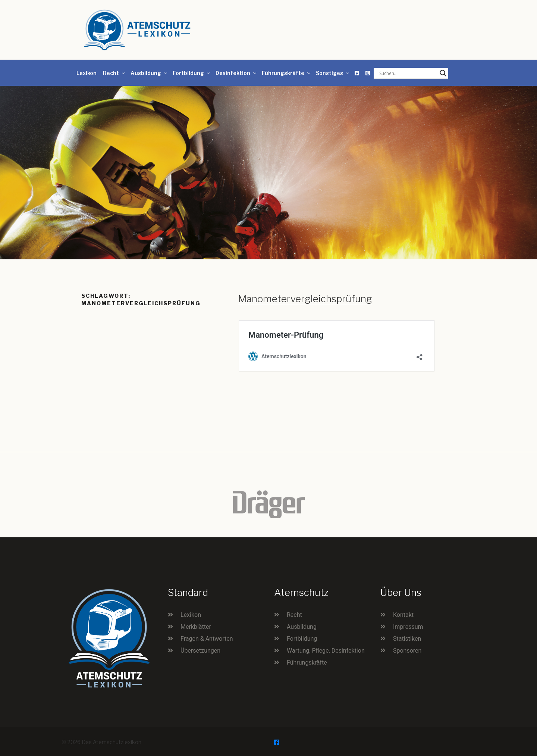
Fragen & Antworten (207, 639)
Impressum (408, 627)
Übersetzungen (200, 651)
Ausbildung (149, 73)
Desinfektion (236, 73)
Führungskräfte (287, 73)
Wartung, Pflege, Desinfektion (326, 651)
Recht (114, 73)
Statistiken (407, 639)
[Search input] (408, 73)
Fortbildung (192, 73)
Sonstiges (333, 73)
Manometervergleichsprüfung (305, 299)
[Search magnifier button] (443, 73)
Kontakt (403, 615)
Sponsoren (407, 651)
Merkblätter (196, 627)
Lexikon (87, 73)
